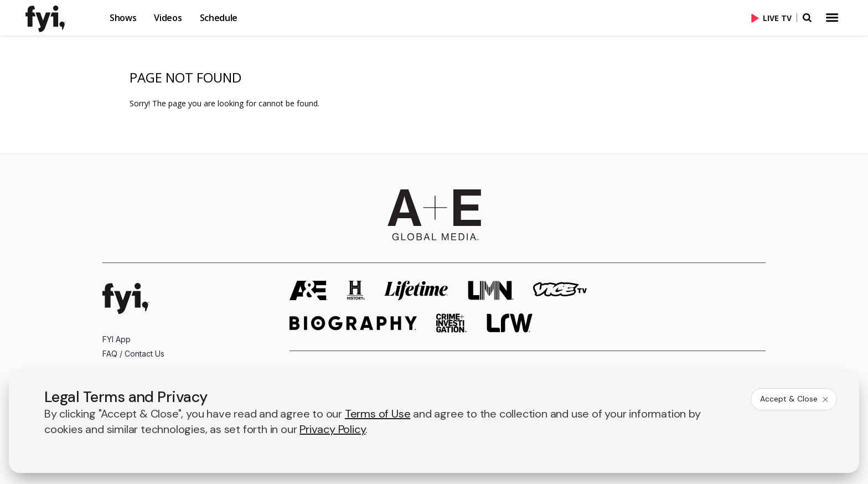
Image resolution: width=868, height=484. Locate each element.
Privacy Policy (332, 429)
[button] (61, 18)
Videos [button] (168, 18)
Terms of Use (378, 414)
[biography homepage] (353, 323)
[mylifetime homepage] (416, 290)
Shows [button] (123, 18)
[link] (52, 19)
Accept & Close (795, 399)
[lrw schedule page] (510, 323)
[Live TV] (774, 18)
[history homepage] (356, 290)
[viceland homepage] (560, 290)
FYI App (117, 339)
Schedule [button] (219, 18)
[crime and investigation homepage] (452, 323)
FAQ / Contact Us (133, 354)
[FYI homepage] (126, 299)
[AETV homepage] (309, 290)
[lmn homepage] (491, 290)
